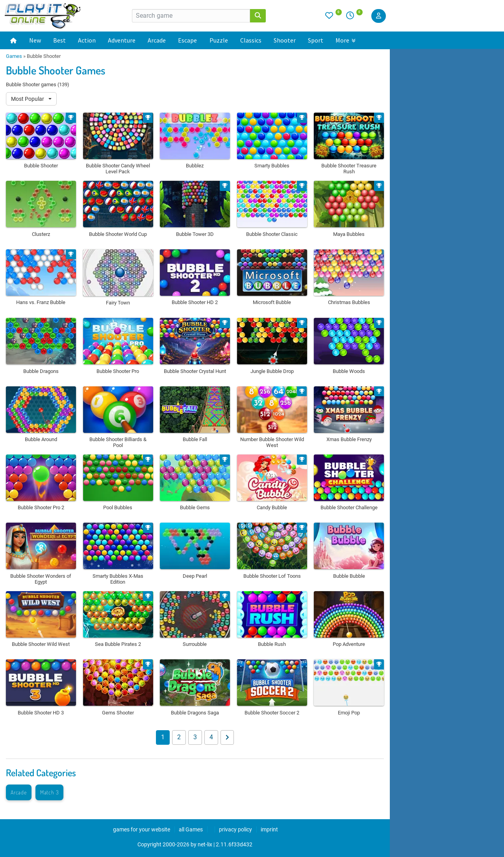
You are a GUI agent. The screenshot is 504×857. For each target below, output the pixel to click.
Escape (187, 40)
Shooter (285, 40)
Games (14, 56)
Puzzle (219, 40)
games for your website (142, 829)
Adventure (122, 40)
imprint (269, 829)
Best (59, 40)
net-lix (205, 844)
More (346, 40)
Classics (251, 40)
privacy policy (235, 829)
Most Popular (28, 99)
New (35, 40)
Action (87, 40)
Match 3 (50, 792)
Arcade (157, 40)
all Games (191, 829)
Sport (316, 40)
